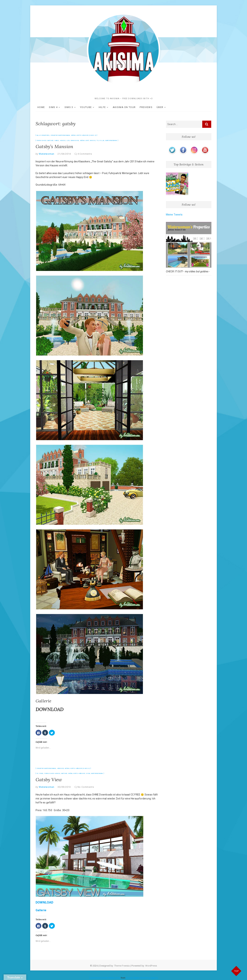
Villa (102, 141)
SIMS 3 (69, 107)
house (63, 141)
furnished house (52, 773)
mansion (75, 141)
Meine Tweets (174, 215)
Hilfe (102, 107)
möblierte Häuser (77, 773)
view (88, 773)
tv (98, 141)
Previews (146, 107)
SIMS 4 (53, 107)
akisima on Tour (124, 107)
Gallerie (44, 701)
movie (93, 141)
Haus (57, 141)
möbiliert (85, 141)
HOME (41, 107)
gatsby (50, 141)
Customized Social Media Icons (105, 978)
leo (68, 141)
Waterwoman (111, 141)
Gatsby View (49, 780)
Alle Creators (43, 135)
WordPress (151, 966)
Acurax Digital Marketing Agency (142, 978)
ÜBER (160, 107)
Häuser (60, 768)
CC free (40, 773)
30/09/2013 (64, 787)
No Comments (86, 787)
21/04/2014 (64, 154)
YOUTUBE (86, 107)
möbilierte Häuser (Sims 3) (84, 135)
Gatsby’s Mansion (54, 146)
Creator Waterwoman (60, 135)
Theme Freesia (122, 966)
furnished (42, 141)
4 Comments (85, 154)
